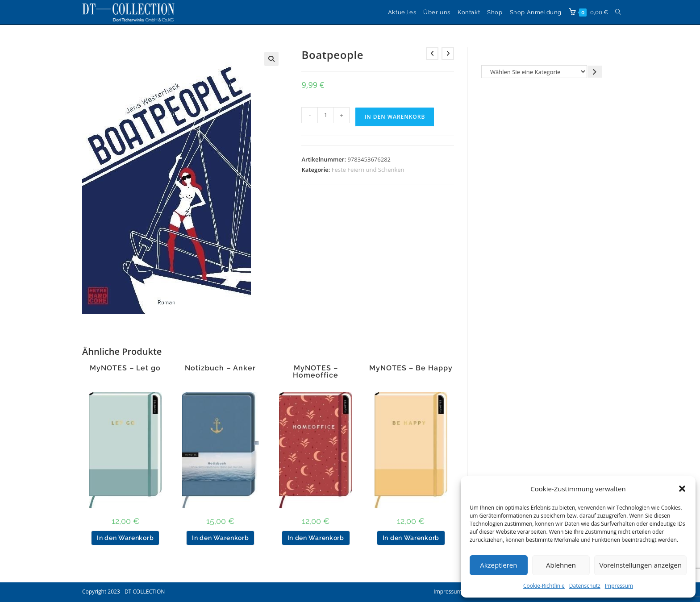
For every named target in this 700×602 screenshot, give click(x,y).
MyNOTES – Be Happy (411, 368)
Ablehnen (561, 565)
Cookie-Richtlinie (544, 586)
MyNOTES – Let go (125, 368)
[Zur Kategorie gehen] (595, 72)
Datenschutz (585, 586)
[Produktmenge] (325, 115)
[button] (682, 489)
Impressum (619, 586)
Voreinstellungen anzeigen (640, 565)
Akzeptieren (498, 565)
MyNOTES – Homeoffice (316, 372)
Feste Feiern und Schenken (368, 170)
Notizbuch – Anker (220, 368)
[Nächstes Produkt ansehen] (448, 54)
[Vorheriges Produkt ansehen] (432, 54)
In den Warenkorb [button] (125, 538)
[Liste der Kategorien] (534, 72)
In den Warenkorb (395, 117)
